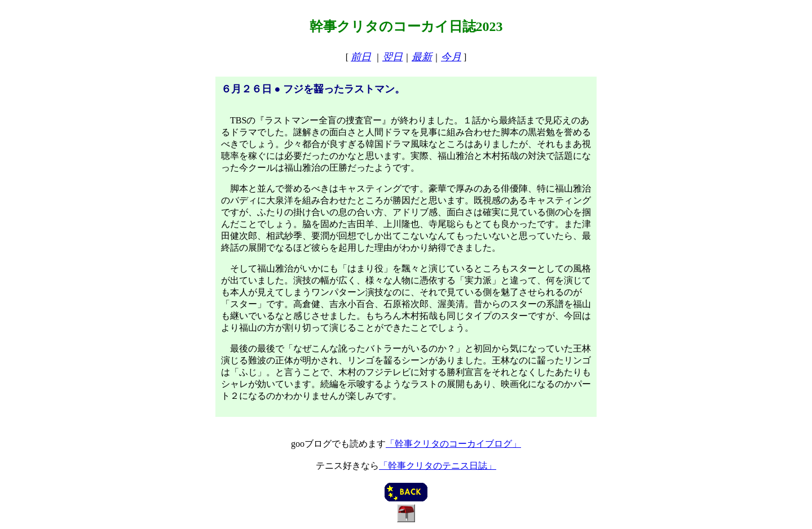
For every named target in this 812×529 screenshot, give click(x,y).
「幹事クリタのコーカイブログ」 (453, 444)
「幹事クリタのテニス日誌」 (438, 466)
